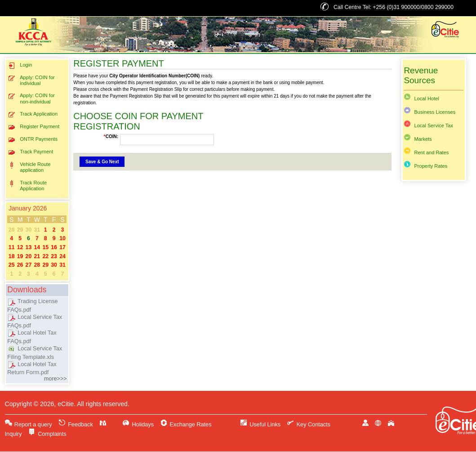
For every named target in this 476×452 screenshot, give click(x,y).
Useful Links (260, 425)
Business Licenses (429, 112)
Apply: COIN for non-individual (31, 98)
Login (20, 65)
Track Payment (31, 152)
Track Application (33, 114)
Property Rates (425, 166)
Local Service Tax (428, 125)
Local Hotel (421, 98)
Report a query (29, 425)
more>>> (56, 379)
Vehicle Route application (29, 167)
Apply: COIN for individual (31, 80)
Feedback (76, 425)
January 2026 (28, 208)
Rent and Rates (426, 152)
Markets (418, 139)
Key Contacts (309, 425)
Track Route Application (27, 186)
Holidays (138, 425)
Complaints (47, 434)
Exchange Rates (186, 425)
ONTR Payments (33, 140)
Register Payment (34, 127)
